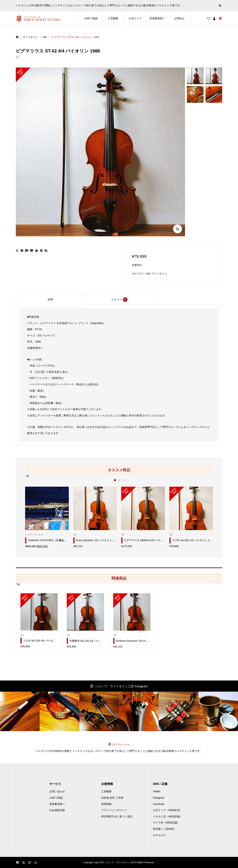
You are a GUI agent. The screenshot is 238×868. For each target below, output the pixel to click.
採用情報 (106, 804)
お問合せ (179, 18)
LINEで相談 (91, 18)
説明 (50, 299)
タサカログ (159, 835)
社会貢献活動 (57, 810)
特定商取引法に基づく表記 (117, 816)
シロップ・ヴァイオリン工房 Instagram (121, 686)
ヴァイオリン (159, 274)
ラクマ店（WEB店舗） (166, 823)
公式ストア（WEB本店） (168, 810)
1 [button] (115, 480)
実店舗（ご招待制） (165, 829)
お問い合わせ (57, 791)
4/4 (148, 274)
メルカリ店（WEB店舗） (168, 816)
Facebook (159, 804)
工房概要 (113, 18)
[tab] (50, 299)
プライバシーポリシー (114, 810)
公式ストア (135, 18)
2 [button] (119, 480)
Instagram (159, 798)
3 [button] (123, 480)
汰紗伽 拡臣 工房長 (112, 798)
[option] (47, 517)
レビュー (120, 300)
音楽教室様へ (157, 18)
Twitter (157, 791)
